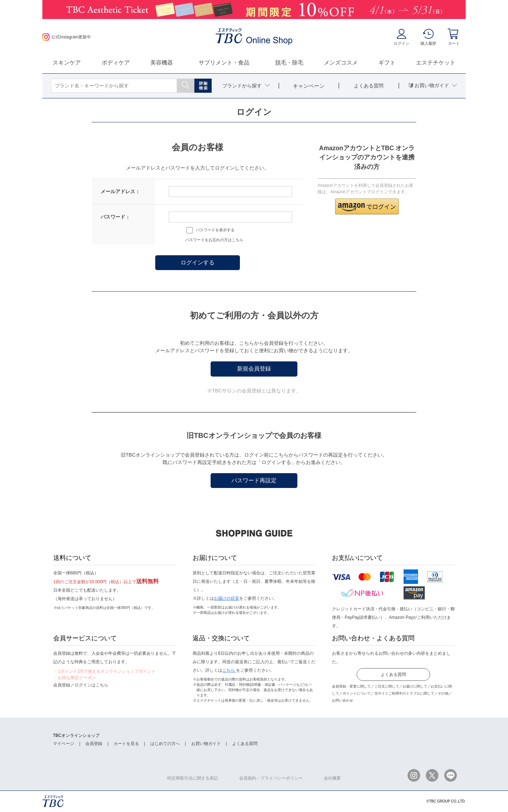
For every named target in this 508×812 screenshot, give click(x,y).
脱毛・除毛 (289, 63)
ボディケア (116, 63)
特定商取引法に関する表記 (193, 778)
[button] (367, 206)
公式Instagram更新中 (67, 37)
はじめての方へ (165, 744)
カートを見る (126, 744)
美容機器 (162, 63)
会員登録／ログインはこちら (81, 685)
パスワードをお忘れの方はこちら (214, 240)
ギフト (387, 63)
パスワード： (115, 217)
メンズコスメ (341, 63)
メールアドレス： (120, 191)
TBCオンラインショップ (76, 735)
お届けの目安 (226, 598)
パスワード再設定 (254, 480)
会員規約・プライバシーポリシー (271, 778)
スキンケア (67, 63)
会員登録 (94, 744)
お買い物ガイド (206, 744)
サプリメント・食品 (224, 63)
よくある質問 (393, 674)
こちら (229, 670)
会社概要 (332, 778)
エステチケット (436, 63)
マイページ (64, 744)
